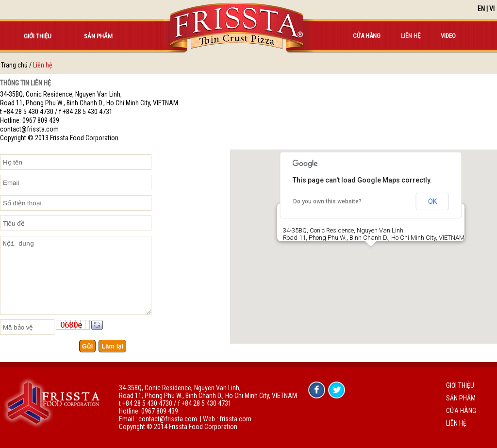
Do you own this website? (327, 201)
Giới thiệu (38, 36)
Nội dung (76, 275)
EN (481, 9)
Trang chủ (14, 65)
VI (492, 9)
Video (448, 36)
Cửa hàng (367, 36)
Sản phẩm (98, 36)
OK (432, 201)
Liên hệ (411, 36)
